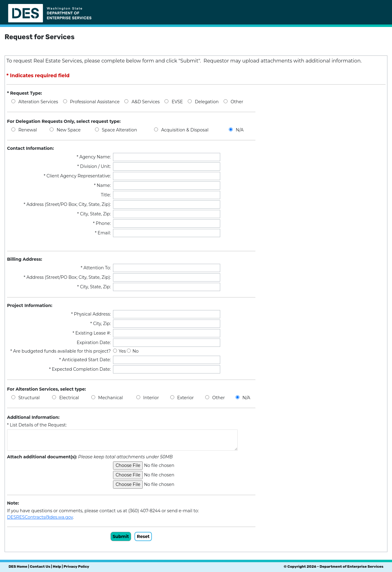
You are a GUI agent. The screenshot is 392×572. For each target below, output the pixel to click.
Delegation (207, 102)
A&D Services (145, 102)
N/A (240, 130)
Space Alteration (120, 130)
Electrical (69, 398)
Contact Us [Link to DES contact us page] (40, 566)
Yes (123, 351)
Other (237, 102)
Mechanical (111, 398)
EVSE (177, 102)
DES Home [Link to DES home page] (18, 566)
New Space (69, 130)
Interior (151, 398)
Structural (29, 398)
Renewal (28, 130)
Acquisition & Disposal (185, 130)
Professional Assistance (95, 102)
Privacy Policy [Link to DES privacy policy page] (76, 566)
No (135, 351)
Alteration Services (38, 102)
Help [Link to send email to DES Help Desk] (57, 566)
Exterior (186, 398)
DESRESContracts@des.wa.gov (40, 517)
